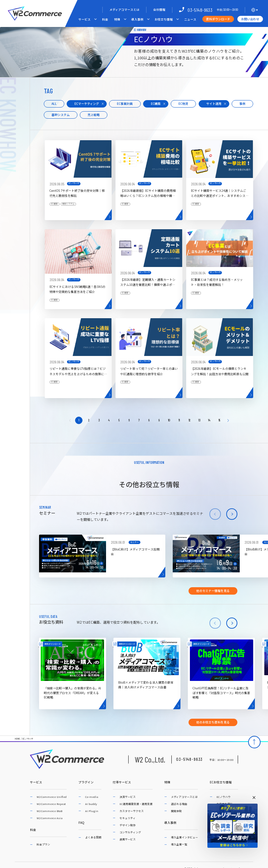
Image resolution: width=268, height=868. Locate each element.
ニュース (190, 19)
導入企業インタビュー (185, 837)
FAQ (81, 823)
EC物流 (183, 104)
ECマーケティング (87, 104)
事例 (242, 104)
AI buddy (91, 804)
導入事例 (137, 19)
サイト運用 (214, 104)
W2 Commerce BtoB (49, 811)
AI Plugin (92, 811)
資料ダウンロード (218, 19)
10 (169, 420)
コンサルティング (130, 832)
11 (179, 420)
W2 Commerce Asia (49, 818)
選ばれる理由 (179, 804)
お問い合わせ (250, 19)
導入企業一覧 (179, 844)
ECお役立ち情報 (221, 783)
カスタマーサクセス (132, 811)
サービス (85, 19)
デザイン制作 (128, 825)
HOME (17, 739)
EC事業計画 (125, 104)
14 (209, 420)
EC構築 (156, 104)
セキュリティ (128, 818)
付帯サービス (122, 783)
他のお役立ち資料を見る (213, 722)
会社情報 (159, 10)
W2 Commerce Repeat (51, 804)
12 (189, 420)
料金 (105, 19)
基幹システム (61, 115)
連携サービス (128, 839)
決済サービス (128, 797)
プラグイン (86, 783)
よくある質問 (93, 837)
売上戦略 (94, 115)
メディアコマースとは (124, 10)
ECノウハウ (28, 739)
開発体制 (176, 811)
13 (199, 420)
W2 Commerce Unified (52, 797)
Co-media (92, 797)
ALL (54, 104)
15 (219, 420)
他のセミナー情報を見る (213, 591)
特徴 (117, 19)
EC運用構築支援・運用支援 (136, 804)
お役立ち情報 (164, 19)
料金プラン (43, 844)
